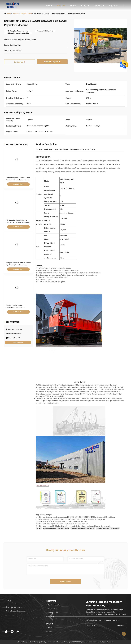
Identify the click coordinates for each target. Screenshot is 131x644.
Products (61, 5)
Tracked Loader (26, 14)
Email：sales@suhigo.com (16, 611)
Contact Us (99, 5)
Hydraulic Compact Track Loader (83, 528)
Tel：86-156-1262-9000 (15, 607)
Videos (73, 5)
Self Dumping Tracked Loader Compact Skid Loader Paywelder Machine (17, 222)
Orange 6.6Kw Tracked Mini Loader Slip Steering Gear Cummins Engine (18, 265)
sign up (120, 625)
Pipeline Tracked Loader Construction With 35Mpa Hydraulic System (15, 307)
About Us (85, 5)
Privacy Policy (22, 642)
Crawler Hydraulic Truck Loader (108, 528)
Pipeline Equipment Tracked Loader (56, 528)
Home (49, 5)
